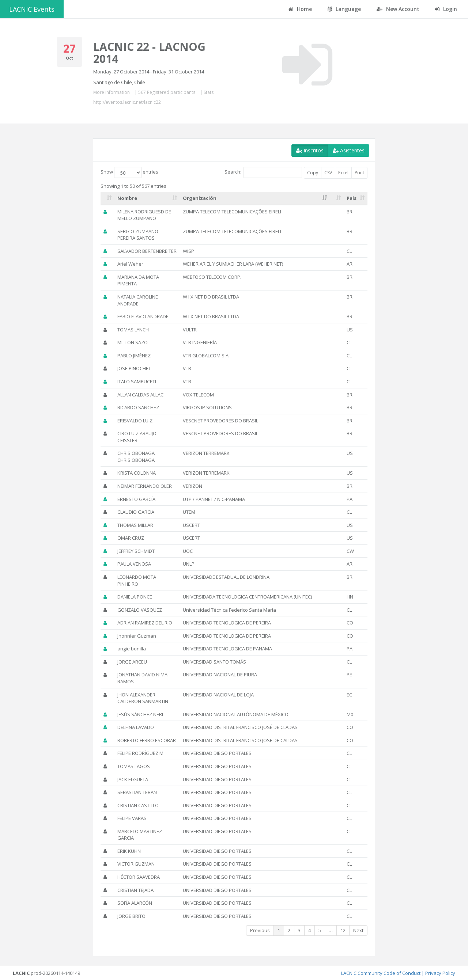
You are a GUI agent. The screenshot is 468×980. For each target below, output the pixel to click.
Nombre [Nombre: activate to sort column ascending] (127, 198)
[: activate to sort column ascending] (107, 198)
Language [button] (344, 9)
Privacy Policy (440, 973)
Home (300, 9)
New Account (398, 9)
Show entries (129, 172)
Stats (209, 92)
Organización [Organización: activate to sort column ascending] (200, 198)
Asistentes (349, 150)
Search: (263, 172)
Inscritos (310, 150)
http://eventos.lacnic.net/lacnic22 (127, 102)
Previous (260, 930)
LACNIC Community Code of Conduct (381, 973)
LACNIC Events (32, 9)
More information (112, 92)
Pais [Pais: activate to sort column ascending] (352, 198)
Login (446, 9)
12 (343, 930)
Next (358, 930)
